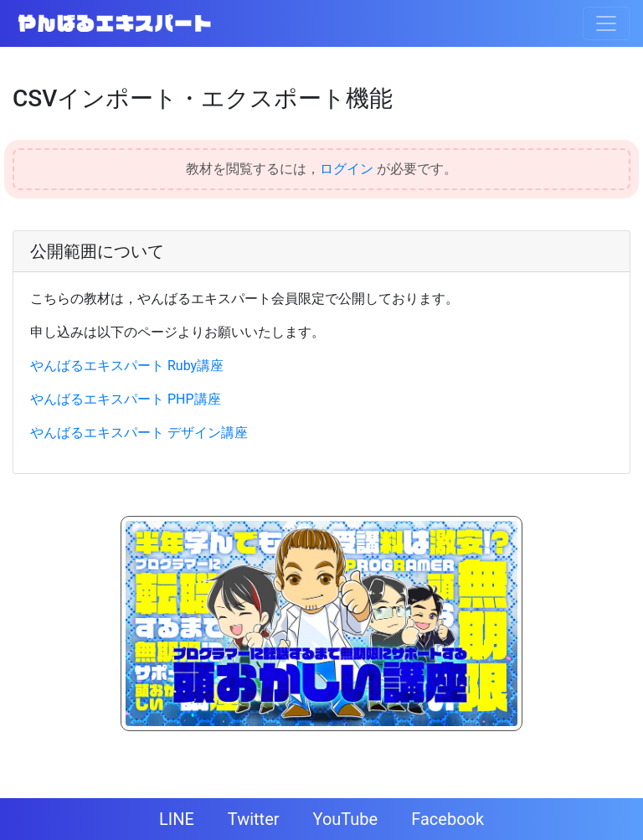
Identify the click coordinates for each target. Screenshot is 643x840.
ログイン (347, 169)
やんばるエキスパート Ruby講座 (127, 366)
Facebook (448, 819)
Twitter (254, 819)
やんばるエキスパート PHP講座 (126, 399)
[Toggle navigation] (606, 23)
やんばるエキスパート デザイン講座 (139, 433)
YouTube (346, 819)
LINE (177, 819)
